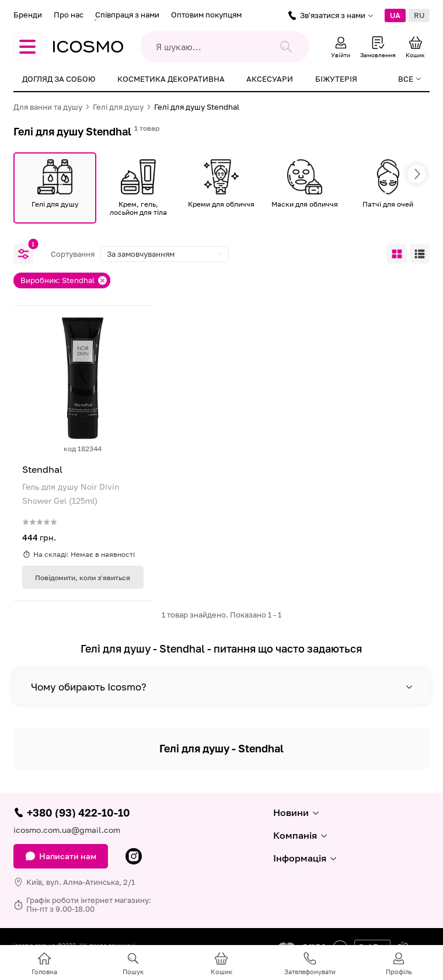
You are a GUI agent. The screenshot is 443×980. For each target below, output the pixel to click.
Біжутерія (336, 79)
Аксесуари (270, 79)
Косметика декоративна (171, 79)
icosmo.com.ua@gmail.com (67, 830)
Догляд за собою (59, 79)
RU (419, 15)
